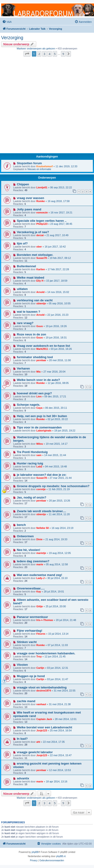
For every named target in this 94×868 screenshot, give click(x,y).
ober (39, 247)
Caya (39, 408)
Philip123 (42, 224)
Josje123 (42, 730)
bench (21, 525)
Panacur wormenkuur (32, 617)
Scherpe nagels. (29, 405)
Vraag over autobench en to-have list (43, 346)
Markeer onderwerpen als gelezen (36, 48)
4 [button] (50, 54)
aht (38, 742)
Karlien (41, 269)
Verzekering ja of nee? (33, 232)
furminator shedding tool (35, 357)
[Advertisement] (46, 106)
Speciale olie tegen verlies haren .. (42, 221)
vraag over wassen (30, 198)
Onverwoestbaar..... (31, 588)
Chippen (23, 184)
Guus (39, 326)
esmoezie (42, 212)
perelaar (41, 360)
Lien (39, 396)
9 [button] (63, 54)
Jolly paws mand (29, 209)
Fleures (41, 634)
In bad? (22, 739)
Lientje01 (42, 187)
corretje (41, 489)
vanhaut (41, 704)
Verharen (23, 368)
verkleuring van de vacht (35, 300)
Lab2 (39, 466)
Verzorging (12, 38)
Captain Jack (44, 719)
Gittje (39, 606)
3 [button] (44, 54)
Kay (39, 592)
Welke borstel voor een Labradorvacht (44, 727)
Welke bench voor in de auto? (38, 380)
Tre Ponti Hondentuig (32, 452)
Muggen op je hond (31, 676)
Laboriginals (44, 431)
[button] (27, 54)
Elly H (40, 281)
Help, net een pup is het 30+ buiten (42, 416)
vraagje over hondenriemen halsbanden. (46, 653)
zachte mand (26, 701)
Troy (39, 656)
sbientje (41, 303)
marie (40, 564)
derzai (40, 235)
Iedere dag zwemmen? (33, 561)
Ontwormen (25, 536)
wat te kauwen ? (29, 312)
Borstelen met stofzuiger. (35, 255)
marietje (41, 553)
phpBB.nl (61, 856)
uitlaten (22, 289)
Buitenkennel (26, 266)
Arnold (40, 292)
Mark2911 (42, 349)
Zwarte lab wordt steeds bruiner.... (41, 511)
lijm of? (22, 243)
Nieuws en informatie (39, 169)
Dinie (39, 539)
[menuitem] (7, 22)
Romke (41, 201)
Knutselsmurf (44, 166)
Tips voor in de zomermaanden (39, 427)
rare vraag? (25, 323)
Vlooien (22, 665)
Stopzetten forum (29, 163)
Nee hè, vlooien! (29, 550)
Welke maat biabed (31, 278)
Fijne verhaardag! (30, 631)
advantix (23, 778)
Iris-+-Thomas (45, 620)
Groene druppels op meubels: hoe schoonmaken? (53, 486)
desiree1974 (44, 691)
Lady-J (40, 578)
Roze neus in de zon (32, 334)
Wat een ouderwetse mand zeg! (39, 575)
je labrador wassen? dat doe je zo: (42, 475)
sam (39, 455)
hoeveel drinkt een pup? (34, 393)
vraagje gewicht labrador (35, 752)
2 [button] (39, 54)
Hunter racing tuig (30, 463)
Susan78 (41, 258)
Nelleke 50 (42, 528)
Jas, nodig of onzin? (32, 497)
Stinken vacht (27, 642)
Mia (38, 372)
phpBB (35, 852)
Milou (40, 444)
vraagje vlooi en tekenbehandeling (42, 687)
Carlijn (40, 668)
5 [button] (55, 54)
